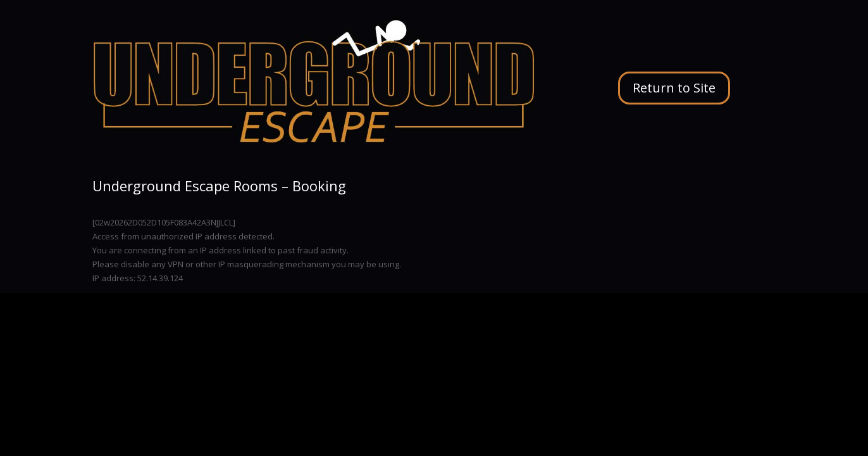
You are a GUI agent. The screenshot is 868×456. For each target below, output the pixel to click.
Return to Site (674, 88)
